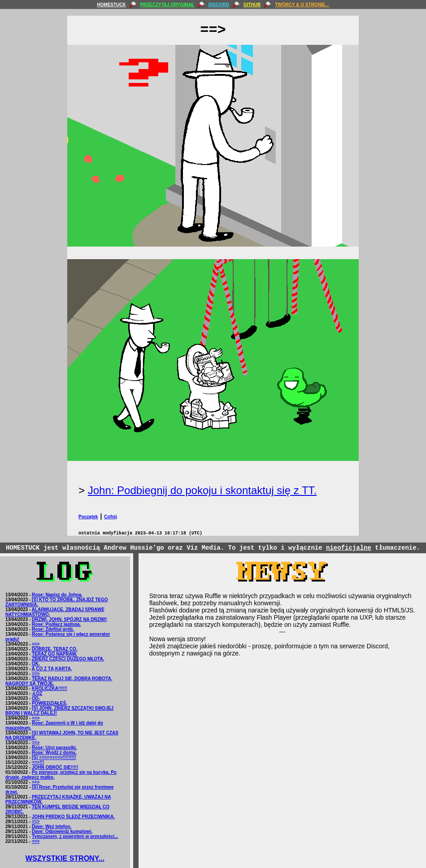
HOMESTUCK (111, 5)
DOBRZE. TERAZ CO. (55, 649)
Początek (88, 517)
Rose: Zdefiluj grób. (53, 629)
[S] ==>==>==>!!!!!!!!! (54, 757)
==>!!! (38, 762)
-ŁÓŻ (37, 693)
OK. (36, 664)
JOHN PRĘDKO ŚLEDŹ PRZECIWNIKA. (73, 817)
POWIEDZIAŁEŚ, (50, 703)
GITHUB (252, 5)
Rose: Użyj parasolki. (54, 748)
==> (36, 644)
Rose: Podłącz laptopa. (56, 624)
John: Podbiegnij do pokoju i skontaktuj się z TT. (202, 490)
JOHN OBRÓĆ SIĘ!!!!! (55, 767)
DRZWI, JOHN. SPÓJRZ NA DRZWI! (69, 619)
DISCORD (219, 5)
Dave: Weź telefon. (52, 827)
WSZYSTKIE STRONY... (65, 858)
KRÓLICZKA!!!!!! (50, 688)
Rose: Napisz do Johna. (57, 595)
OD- (36, 698)
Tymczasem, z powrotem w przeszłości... (75, 836)
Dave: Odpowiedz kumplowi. (62, 831)
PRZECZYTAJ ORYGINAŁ (167, 5)
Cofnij (110, 517)
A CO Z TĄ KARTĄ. (52, 669)
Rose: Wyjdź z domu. (54, 753)
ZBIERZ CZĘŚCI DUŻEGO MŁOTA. (68, 659)
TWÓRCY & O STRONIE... (302, 5)
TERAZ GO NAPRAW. (54, 654)
